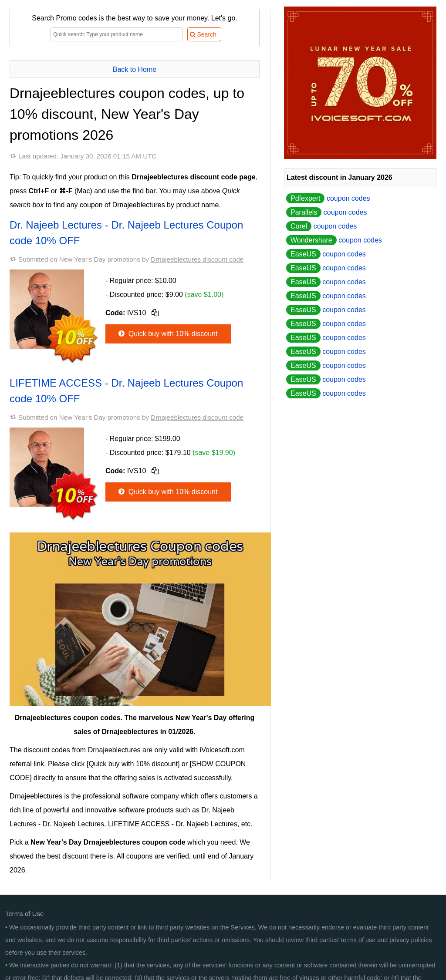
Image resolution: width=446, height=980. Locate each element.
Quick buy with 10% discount (167, 334)
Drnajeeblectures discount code (197, 259)
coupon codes (328, 198)
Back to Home (135, 69)
